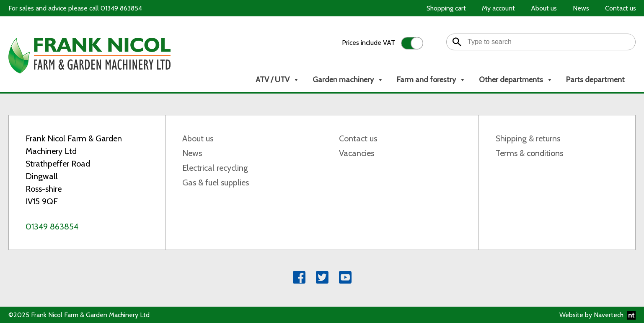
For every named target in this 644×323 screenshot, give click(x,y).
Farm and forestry (431, 80)
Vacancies (357, 153)
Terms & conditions (529, 153)
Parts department (595, 80)
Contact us (358, 138)
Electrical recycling (215, 168)
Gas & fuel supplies (216, 182)
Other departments (516, 80)
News (192, 153)
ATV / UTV (278, 80)
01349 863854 (52, 227)
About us (198, 138)
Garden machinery (348, 80)
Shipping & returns (528, 138)
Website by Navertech (597, 315)
